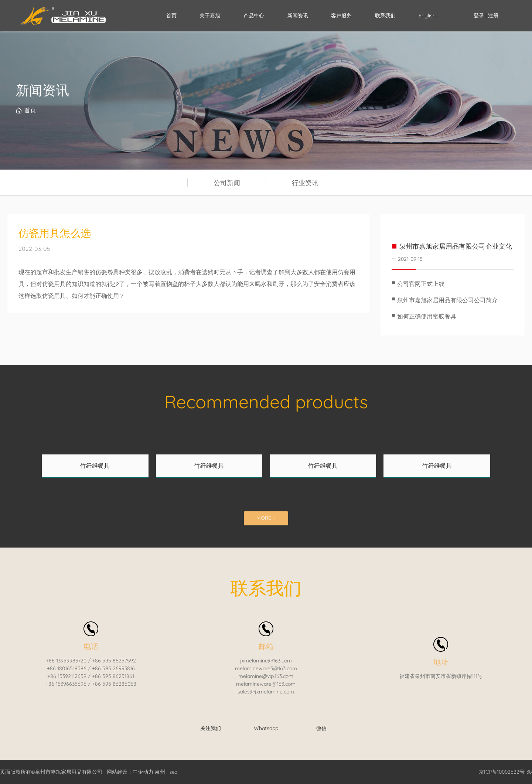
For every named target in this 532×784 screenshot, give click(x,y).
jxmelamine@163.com (266, 661)
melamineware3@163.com (266, 668)
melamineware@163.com (266, 684)
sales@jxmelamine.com (266, 692)
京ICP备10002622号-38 (505, 772)
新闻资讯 (42, 90)
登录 (480, 16)
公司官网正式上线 (421, 284)
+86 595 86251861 (113, 676)
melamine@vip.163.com (266, 676)
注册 (493, 16)
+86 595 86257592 (114, 661)
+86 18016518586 (67, 668)
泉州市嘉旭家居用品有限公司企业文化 (456, 246)
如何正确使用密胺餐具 (427, 316)
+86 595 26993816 (113, 668)
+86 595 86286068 (114, 684)
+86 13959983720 (66, 661)
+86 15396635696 (66, 684)
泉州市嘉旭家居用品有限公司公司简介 (447, 300)
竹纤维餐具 (95, 466)
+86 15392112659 (67, 676)
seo (173, 772)
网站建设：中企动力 (130, 772)
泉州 (160, 772)
